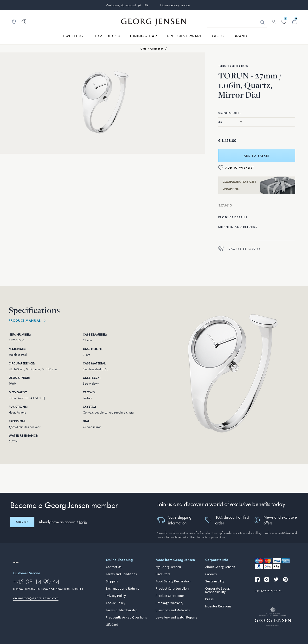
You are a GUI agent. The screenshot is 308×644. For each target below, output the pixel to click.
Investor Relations (218, 606)
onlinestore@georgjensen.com (36, 598)
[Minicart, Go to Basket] (294, 22)
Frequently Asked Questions (126, 618)
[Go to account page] (274, 22)
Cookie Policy (116, 603)
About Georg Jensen (220, 567)
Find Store (163, 574)
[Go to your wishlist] (284, 22)
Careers (211, 574)
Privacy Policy (116, 596)
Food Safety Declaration (173, 581)
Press (209, 599)
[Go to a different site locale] (16, 563)
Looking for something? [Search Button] (262, 22)
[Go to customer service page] (24, 22)
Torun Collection (233, 66)
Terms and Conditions (121, 574)
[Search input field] (237, 22)
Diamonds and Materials (173, 610)
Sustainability (215, 581)
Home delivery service (175, 5)
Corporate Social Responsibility (217, 590)
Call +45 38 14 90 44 (239, 249)
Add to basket (257, 156)
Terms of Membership (122, 610)
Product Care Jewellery (173, 589)
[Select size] (230, 122)
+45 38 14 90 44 (36, 582)
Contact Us (114, 567)
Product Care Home (170, 596)
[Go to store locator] (14, 22)
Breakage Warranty (170, 603)
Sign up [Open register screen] (22, 522)
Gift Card (112, 625)
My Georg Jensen (168, 567)
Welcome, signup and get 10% (127, 5)
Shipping (112, 581)
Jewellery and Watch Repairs (176, 618)
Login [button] (83, 522)
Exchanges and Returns (123, 589)
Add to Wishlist (240, 168)
